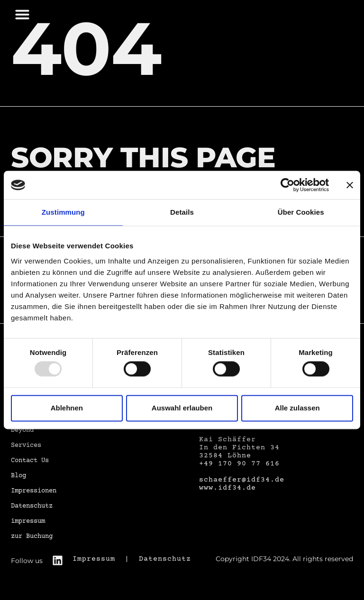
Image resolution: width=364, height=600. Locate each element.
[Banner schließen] (350, 185)
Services (26, 445)
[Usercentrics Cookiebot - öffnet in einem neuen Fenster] (287, 185)
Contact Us (30, 461)
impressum (28, 521)
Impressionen (34, 491)
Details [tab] (182, 212)
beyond (22, 430)
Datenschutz (32, 506)
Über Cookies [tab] (301, 212)
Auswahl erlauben (182, 408)
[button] (22, 14)
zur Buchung (32, 536)
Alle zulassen (297, 408)
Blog (18, 476)
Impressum (94, 559)
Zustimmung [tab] (63, 212)
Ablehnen (67, 408)
